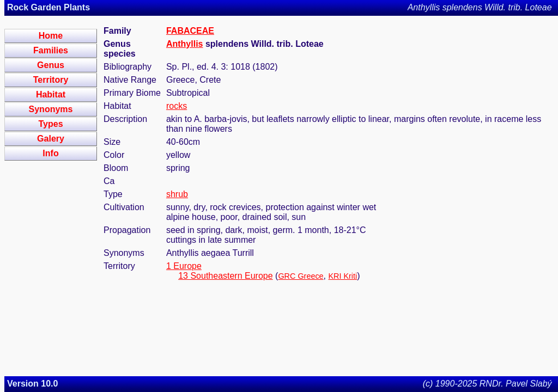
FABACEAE (190, 31)
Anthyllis (185, 44)
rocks (177, 106)
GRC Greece (301, 276)
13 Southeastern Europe (225, 276)
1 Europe (184, 266)
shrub (177, 194)
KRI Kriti (342, 276)
